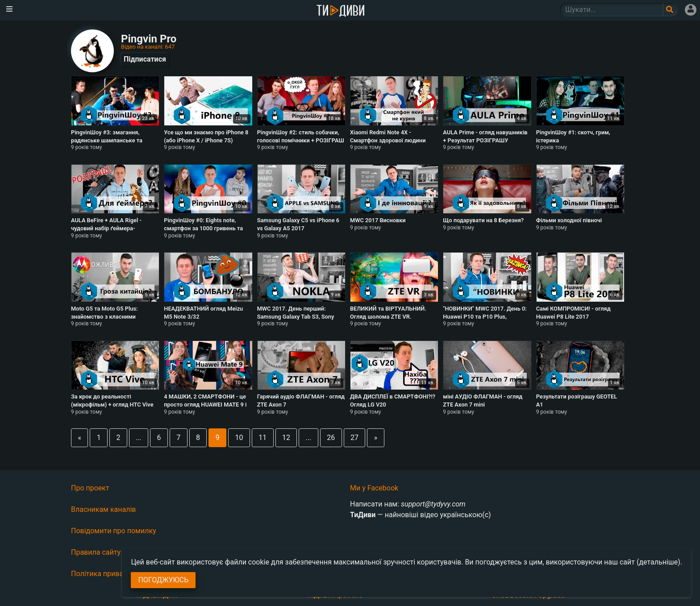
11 (262, 438)
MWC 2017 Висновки (378, 220)
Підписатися (145, 59)
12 (286, 438)
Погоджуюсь (163, 580)
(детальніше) (658, 562)
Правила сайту (96, 552)
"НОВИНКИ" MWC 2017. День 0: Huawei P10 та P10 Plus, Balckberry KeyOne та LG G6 (485, 316)
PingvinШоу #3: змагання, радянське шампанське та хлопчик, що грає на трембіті (110, 140)
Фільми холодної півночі (569, 220)
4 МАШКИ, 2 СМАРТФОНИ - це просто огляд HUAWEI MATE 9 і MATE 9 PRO (205, 404)
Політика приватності (107, 574)
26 (331, 438)
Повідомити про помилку (114, 531)
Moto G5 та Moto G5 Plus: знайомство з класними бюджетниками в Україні (105, 316)
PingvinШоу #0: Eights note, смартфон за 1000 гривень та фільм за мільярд (203, 228)
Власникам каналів (104, 509)
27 (354, 438)
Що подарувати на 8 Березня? (483, 220)
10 (239, 438)
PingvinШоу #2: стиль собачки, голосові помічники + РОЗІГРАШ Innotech (301, 140)
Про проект (90, 488)
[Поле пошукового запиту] (670, 10)
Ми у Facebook (374, 488)
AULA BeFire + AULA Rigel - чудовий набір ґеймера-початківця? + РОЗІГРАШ (106, 228)
